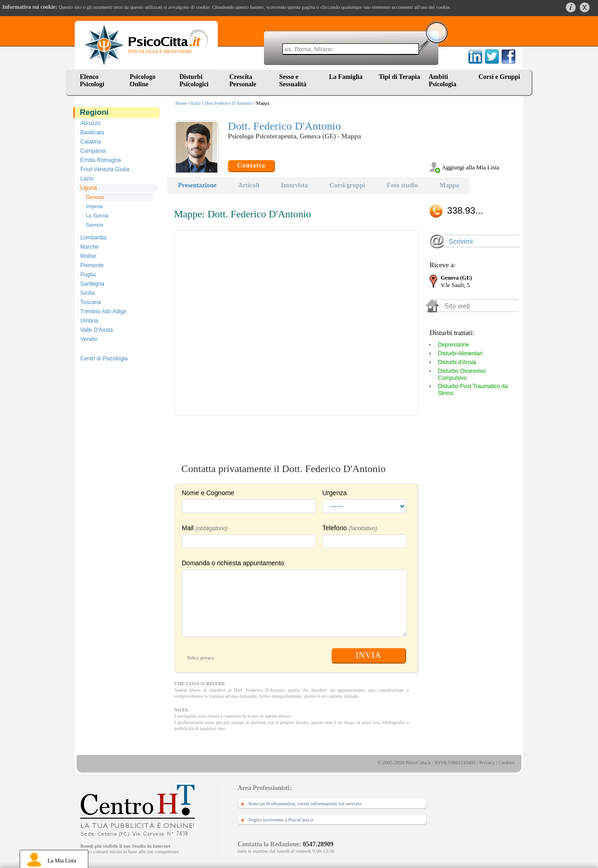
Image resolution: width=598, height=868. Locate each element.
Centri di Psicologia (104, 359)
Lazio (87, 179)
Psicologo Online (143, 81)
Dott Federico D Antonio (228, 103)
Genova (95, 197)
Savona (94, 225)
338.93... (465, 210)
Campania (93, 151)
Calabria (91, 142)
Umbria (89, 321)
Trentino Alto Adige (103, 311)
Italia (196, 103)
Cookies (507, 762)
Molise (88, 256)
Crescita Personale (243, 81)
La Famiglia (347, 77)
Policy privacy (201, 658)
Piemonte (92, 265)
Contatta (251, 165)
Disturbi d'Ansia (457, 362)
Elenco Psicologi (92, 81)
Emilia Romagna (101, 160)
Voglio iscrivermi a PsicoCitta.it (281, 820)
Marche (90, 247)
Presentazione (197, 185)
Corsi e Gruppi (499, 77)
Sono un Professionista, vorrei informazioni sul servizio (305, 803)
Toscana (91, 302)
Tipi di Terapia (399, 77)
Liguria (89, 188)
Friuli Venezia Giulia (105, 169)
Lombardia (93, 238)
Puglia (88, 275)
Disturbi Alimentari (460, 353)
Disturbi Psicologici (194, 81)
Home (181, 103)
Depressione (453, 345)
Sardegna (92, 284)
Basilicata (92, 132)
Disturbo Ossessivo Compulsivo (462, 374)
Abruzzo (90, 123)
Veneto (89, 339)
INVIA (369, 655)
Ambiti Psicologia (443, 81)
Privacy (487, 762)
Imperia (94, 206)
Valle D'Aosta (97, 330)
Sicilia (87, 293)
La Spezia (97, 216)
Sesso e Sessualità (293, 81)
